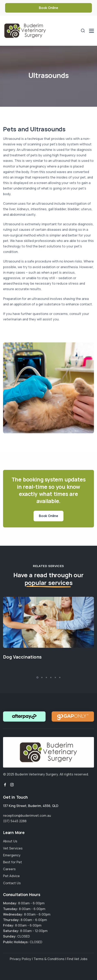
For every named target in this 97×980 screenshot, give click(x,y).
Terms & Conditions (49, 959)
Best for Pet (13, 862)
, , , (31, 806)
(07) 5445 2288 (15, 821)
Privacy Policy (20, 959)
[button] (37, 677)
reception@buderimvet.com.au (27, 816)
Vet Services (13, 848)
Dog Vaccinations (22, 657)
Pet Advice (11, 876)
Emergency (12, 855)
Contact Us (12, 883)
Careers (9, 869)
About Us (10, 841)
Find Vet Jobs (77, 959)
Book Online (48, 8)
